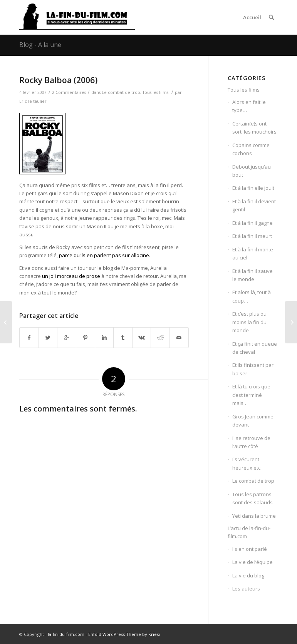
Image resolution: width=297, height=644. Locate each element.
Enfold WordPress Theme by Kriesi (124, 634)
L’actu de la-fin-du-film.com (249, 532)
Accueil (252, 17)
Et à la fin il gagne (253, 223)
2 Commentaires (69, 92)
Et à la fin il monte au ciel (253, 253)
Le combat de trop (121, 92)
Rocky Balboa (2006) (58, 80)
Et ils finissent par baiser (253, 369)
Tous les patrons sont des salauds (253, 498)
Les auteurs (246, 589)
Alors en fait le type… (249, 106)
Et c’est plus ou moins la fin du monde (249, 322)
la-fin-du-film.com (66, 634)
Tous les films (155, 92)
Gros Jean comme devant (253, 421)
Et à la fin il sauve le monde (253, 275)
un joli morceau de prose (71, 276)
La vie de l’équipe (253, 562)
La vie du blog (248, 575)
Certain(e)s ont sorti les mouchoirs (254, 128)
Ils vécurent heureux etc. (247, 463)
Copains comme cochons (251, 149)
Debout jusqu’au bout (252, 171)
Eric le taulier (33, 101)
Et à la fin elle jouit (253, 188)
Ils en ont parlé (250, 549)
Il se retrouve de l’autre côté (251, 442)
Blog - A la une (40, 45)
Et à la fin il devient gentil (254, 205)
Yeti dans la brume (254, 516)
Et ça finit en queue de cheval (255, 348)
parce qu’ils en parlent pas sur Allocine (104, 255)
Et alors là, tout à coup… (252, 296)
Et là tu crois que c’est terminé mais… (251, 395)
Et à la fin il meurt (252, 236)
